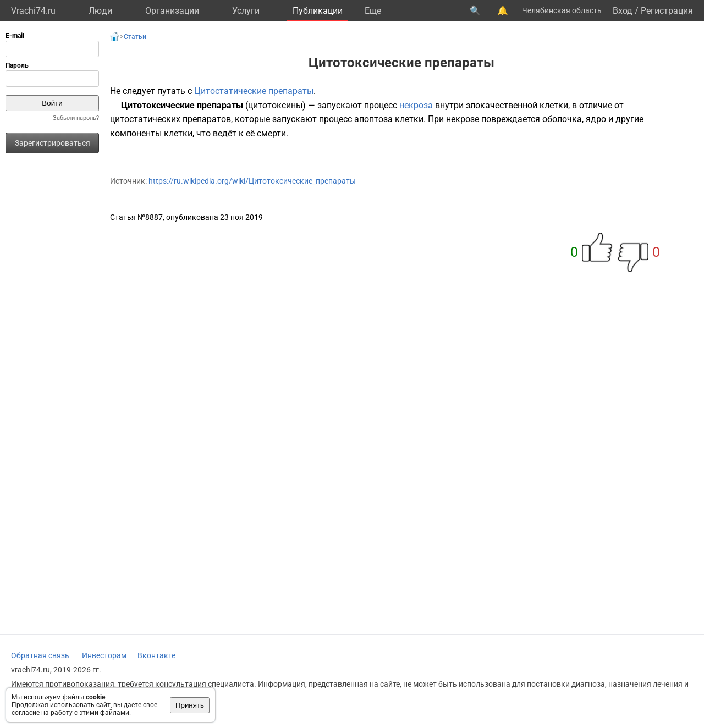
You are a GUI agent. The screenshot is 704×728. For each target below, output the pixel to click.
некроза (416, 105)
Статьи (135, 37)
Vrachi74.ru (33, 11)
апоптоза (373, 119)
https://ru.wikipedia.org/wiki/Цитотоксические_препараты (252, 181)
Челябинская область (562, 10)
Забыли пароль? (76, 118)
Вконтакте (156, 655)
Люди (100, 11)
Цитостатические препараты (254, 91)
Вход (623, 11)
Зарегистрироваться (53, 143)
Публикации (318, 11)
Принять (190, 705)
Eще (373, 11)
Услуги (246, 11)
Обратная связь (40, 655)
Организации (172, 11)
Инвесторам (104, 655)
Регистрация (667, 11)
